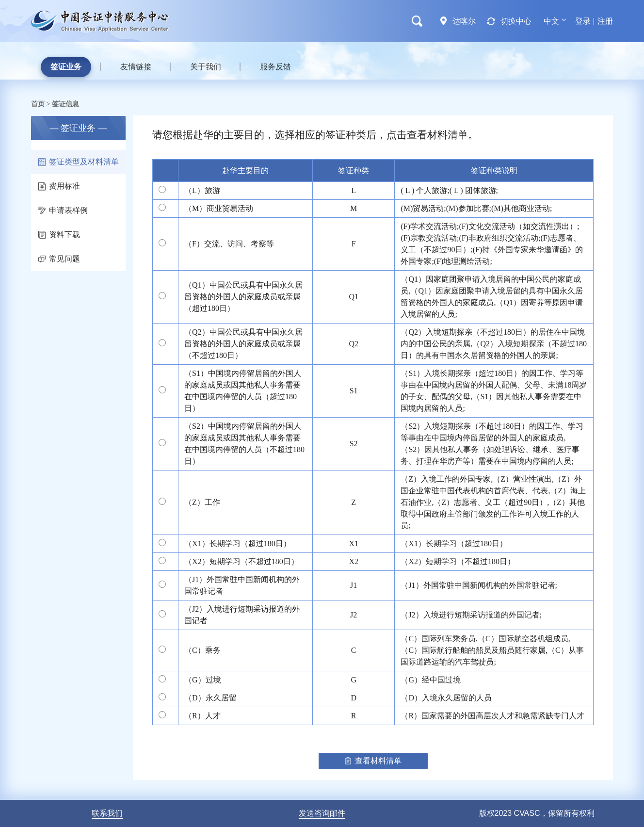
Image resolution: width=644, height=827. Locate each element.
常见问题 (59, 259)
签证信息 (65, 104)
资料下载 (59, 235)
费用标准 (59, 186)
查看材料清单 (373, 761)
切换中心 (516, 21)
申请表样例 (63, 210)
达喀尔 (464, 21)
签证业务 (66, 67)
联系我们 (107, 813)
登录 (583, 21)
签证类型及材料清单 (79, 162)
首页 (38, 104)
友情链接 (136, 67)
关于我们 (206, 67)
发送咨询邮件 (322, 813)
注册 (605, 21)
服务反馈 (275, 67)
